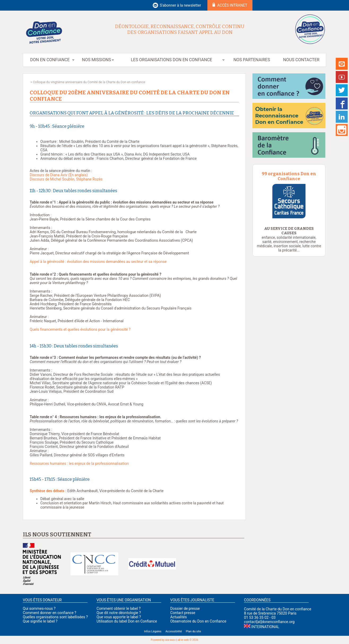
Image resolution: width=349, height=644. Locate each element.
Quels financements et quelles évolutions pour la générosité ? (80, 329)
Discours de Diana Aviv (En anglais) (59, 175)
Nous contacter (301, 60)
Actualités (178, 617)
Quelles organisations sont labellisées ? (55, 617)
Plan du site (193, 631)
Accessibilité (174, 631)
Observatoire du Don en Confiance (198, 621)
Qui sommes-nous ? (39, 608)
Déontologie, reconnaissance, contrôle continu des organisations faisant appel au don (180, 29)
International (265, 627)
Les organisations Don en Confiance (171, 60)
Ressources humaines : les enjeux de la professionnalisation (79, 464)
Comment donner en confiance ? (49, 613)
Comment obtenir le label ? (119, 608)
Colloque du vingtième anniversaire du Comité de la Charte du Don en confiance (89, 82)
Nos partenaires (252, 60)
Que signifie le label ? (40, 621)
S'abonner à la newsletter (180, 5)
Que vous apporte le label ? (119, 617)
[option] (289, 201)
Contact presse (183, 613)
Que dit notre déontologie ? (119, 613)
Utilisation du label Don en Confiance (127, 621)
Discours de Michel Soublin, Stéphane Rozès (66, 179)
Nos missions (96, 60)
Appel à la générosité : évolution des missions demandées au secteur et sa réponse (98, 262)
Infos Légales (153, 631)
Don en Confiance (50, 60)
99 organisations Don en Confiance (289, 176)
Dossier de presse (185, 608)
